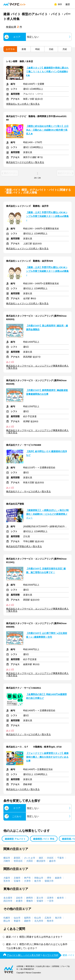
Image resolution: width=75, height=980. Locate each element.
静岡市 (30, 898)
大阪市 (7, 878)
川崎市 (7, 861)
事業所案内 (30, 966)
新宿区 (17, 858)
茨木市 (7, 881)
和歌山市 (39, 878)
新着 (24, 49)
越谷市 (52, 861)
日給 (51, 49)
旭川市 (58, 918)
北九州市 (39, 921)
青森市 (17, 921)
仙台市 (17, 918)
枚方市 (38, 881)
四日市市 (8, 901)
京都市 (17, 878)
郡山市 (7, 921)
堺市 (49, 878)
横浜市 (7, 858)
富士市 (40, 898)
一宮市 (50, 901)
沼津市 (50, 898)
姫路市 (58, 878)
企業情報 (20, 966)
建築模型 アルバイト (15, 839)
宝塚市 (17, 881)
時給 (38, 49)
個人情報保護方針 (27, 969)
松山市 (38, 918)
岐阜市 (60, 898)
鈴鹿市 (19, 901)
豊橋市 (30, 901)
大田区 (30, 861)
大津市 (27, 881)
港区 (41, 858)
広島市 (48, 918)
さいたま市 (30, 858)
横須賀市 (41, 861)
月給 (65, 49)
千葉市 (60, 858)
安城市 (40, 901)
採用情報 (56, 966)
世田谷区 (18, 861)
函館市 (27, 921)
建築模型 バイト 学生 (44, 839)
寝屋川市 (49, 881)
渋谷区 (50, 858)
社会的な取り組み (43, 966)
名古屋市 (8, 898)
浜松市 (19, 898)
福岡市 (27, 918)
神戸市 (27, 878)
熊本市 (50, 921)
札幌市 (7, 918)
